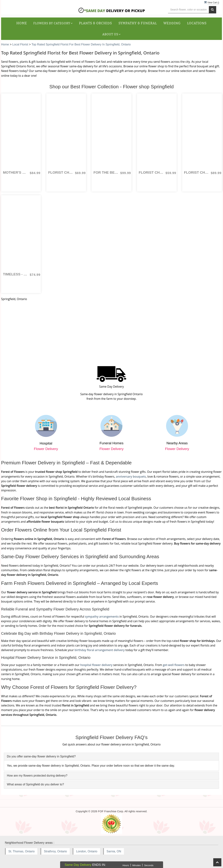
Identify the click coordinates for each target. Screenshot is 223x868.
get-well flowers (174, 665)
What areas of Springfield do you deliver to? (35, 784)
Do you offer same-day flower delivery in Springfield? (41, 756)
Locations (197, 23)
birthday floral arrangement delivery (100, 650)
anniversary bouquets (131, 476)
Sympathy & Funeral (138, 23)
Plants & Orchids (96, 23)
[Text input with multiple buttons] (189, 10)
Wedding (172, 23)
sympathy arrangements (102, 617)
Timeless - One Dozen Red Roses (15, 274)
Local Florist (21, 44)
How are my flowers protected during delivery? (37, 776)
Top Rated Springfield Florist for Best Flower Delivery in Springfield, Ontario (81, 44)
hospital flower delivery (96, 665)
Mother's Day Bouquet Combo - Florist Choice (15, 172)
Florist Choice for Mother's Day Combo (197, 172)
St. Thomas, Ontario (22, 851)
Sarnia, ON (114, 851)
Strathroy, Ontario (55, 851)
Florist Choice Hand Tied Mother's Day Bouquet (151, 172)
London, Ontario (87, 851)
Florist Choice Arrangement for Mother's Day (61, 172)
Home (22, 23)
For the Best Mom (106, 172)
